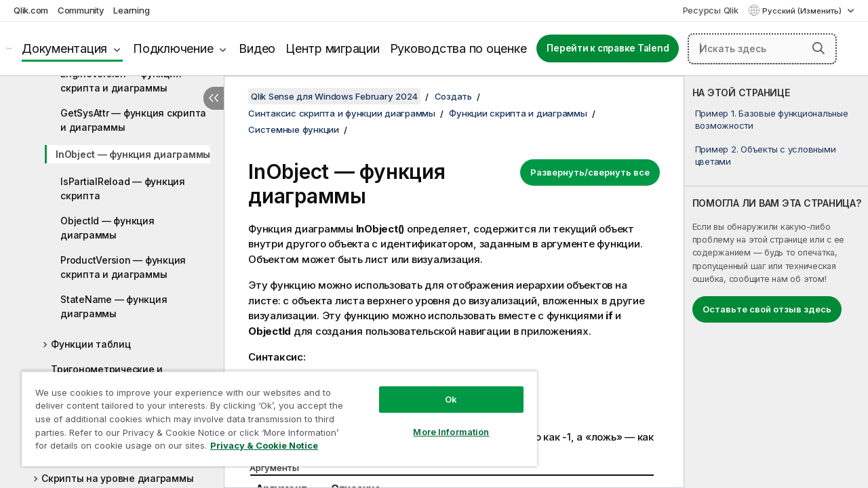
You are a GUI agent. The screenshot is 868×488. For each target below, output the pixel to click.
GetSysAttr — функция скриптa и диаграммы (133, 120)
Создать (453, 96)
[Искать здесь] (762, 49)
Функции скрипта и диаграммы (518, 113)
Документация (64, 48)
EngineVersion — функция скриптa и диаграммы (121, 81)
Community (81, 10)
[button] (818, 48)
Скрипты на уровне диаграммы (117, 478)
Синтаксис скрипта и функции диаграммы (342, 113)
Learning (131, 10)
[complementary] (776, 282)
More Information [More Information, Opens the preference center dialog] (441, 422)
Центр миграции (333, 48)
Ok (441, 389)
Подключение (173, 48)
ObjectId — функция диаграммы (107, 228)
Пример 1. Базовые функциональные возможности (772, 119)
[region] (273, 413)
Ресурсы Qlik (711, 10)
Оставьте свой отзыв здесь (767, 309)
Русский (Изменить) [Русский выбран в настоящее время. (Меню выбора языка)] (803, 11)
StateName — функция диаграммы (114, 306)
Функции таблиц (91, 344)
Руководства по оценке (458, 48)
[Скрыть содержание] (214, 98)
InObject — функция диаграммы (133, 154)
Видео (257, 48)
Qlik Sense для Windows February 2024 (334, 96)
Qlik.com (31, 10)
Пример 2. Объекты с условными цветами (766, 155)
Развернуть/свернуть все (590, 172)
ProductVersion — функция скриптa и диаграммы (123, 267)
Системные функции (294, 129)
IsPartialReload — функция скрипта (123, 188)
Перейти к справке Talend (608, 48)
